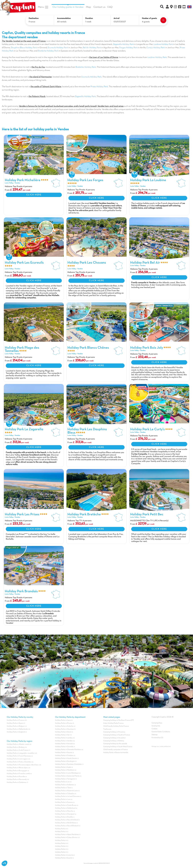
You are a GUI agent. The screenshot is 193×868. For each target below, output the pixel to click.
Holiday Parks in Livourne (64, 855)
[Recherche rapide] (162, 7)
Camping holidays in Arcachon (114, 738)
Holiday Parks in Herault (64, 744)
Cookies (154, 729)
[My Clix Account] (167, 7)
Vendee (17, 183)
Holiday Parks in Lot (62, 782)
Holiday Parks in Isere (63, 720)
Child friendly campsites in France (115, 750)
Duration (89, 18)
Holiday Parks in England (16, 732)
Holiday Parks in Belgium (16, 726)
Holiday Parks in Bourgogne (17, 771)
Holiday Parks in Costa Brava (66, 805)
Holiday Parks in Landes (64, 738)
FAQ (110, 7)
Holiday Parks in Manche (64, 811)
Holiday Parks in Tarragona (65, 779)
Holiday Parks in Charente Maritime (68, 750)
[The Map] (171, 7)
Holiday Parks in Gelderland (65, 808)
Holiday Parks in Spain (15, 723)
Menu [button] (43, 7)
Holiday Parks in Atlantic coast (18, 744)
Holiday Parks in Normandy (17, 779)
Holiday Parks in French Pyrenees (19, 756)
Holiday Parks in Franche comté (18, 774)
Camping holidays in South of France (117, 735)
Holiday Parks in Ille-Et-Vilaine (66, 823)
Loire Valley (9, 183)
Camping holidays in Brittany (114, 741)
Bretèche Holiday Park (48, 51)
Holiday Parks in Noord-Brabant (67, 826)
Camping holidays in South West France (118, 747)
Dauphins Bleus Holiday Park (24, 48)
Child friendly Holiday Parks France (116, 726)
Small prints (156, 726)
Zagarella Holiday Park (123, 44)
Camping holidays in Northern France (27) (118, 720)
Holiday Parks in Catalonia (16, 782)
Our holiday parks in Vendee (68, 7)
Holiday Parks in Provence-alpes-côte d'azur (23, 765)
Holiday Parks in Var (62, 735)
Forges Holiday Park (128, 48)
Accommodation (64, 18)
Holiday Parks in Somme (64, 802)
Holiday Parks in (61, 829)
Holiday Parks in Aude (63, 767)
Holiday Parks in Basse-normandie (116, 753)
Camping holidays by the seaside (115, 744)
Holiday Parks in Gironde (64, 747)
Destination (34, 18)
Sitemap (155, 735)
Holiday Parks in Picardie (16, 777)
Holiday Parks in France (15, 720)
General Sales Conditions (161, 732)
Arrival (117, 18)
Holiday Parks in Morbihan (65, 770)
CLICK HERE (34, 195)
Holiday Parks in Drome (64, 723)
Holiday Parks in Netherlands (17, 729)
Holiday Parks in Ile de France (18, 750)
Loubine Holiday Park (163, 44)
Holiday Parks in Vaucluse (64, 729)
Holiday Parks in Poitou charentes (19, 762)
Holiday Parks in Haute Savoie (66, 758)
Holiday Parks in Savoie (64, 753)
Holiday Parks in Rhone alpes (17, 768)
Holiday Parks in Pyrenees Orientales (68, 764)
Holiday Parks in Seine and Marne (67, 776)
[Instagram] (175, 7)
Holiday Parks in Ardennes (64, 785)
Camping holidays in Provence (114, 732)
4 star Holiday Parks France (113, 723)
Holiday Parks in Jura (63, 799)
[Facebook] (180, 7)
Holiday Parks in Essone (64, 858)
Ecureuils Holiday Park (58, 48)
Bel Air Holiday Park (92, 48)
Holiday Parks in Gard (63, 732)
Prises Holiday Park (99, 87)
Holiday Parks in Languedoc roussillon (21, 753)
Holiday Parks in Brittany (16, 747)
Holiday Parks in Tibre (63, 788)
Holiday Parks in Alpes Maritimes (67, 835)
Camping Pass (157, 723)
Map (88, 7)
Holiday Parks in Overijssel (65, 814)
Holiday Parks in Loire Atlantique (67, 773)
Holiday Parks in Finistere (64, 756)
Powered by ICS (157, 738)
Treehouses (107, 729)
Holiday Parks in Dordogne (65, 761)
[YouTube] (184, 7)
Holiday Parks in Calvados (65, 794)
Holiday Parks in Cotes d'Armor (66, 837)
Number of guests (149, 18)
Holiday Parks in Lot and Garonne (67, 796)
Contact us (99, 7)
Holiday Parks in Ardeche (64, 726)
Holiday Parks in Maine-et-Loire (66, 791)
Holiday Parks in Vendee (64, 741)
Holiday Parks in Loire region (17, 759)
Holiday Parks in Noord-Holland (67, 820)
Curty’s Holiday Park (156, 48)
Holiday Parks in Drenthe (64, 817)
